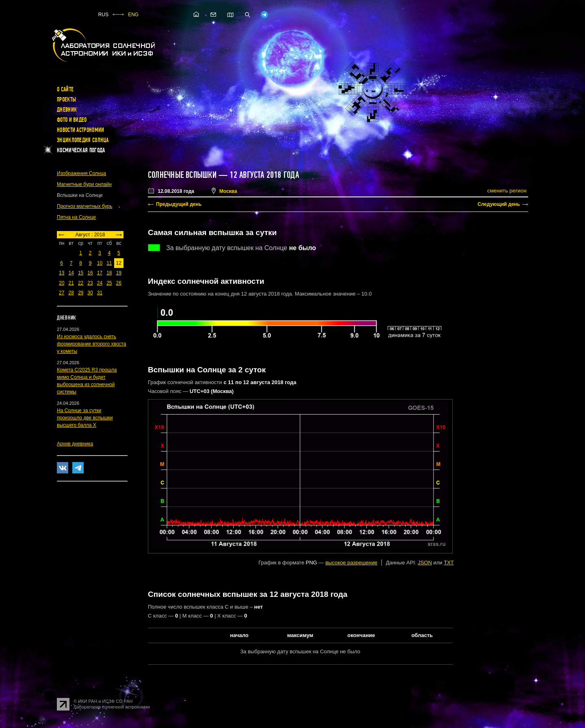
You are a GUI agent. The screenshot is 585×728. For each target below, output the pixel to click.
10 (100, 263)
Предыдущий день (179, 204)
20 (62, 283)
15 (81, 273)
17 (100, 273)
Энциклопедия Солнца (83, 140)
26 (119, 283)
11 (109, 263)
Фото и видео (72, 120)
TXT (449, 563)
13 (62, 273)
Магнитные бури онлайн (84, 184)
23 (90, 283)
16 (90, 273)
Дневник (67, 110)
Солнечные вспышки (182, 175)
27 (62, 293)
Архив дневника (75, 444)
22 (81, 283)
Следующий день (499, 204)
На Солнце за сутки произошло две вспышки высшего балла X (85, 418)
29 (81, 293)
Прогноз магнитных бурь (84, 206)
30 (90, 293)
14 (71, 273)
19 (119, 273)
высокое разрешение (351, 563)
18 (109, 273)
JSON (425, 563)
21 (71, 283)
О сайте (65, 89)
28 (71, 293)
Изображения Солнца (81, 173)
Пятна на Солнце (76, 217)
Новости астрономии (80, 130)
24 (100, 283)
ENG (133, 15)
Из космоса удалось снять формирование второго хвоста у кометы (91, 344)
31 (100, 293)
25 (109, 283)
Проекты (66, 99)
